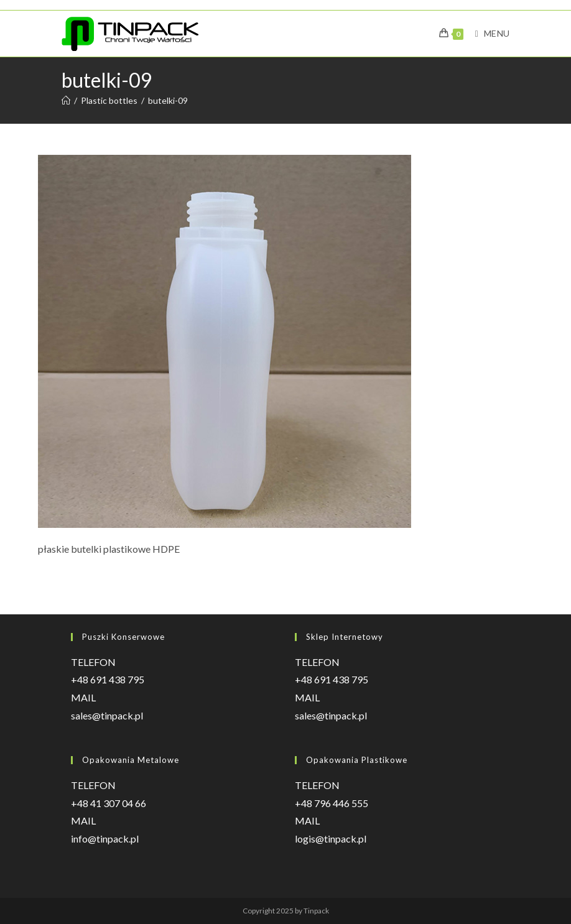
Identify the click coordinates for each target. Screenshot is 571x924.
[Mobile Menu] (488, 33)
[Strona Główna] (66, 100)
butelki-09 (168, 100)
